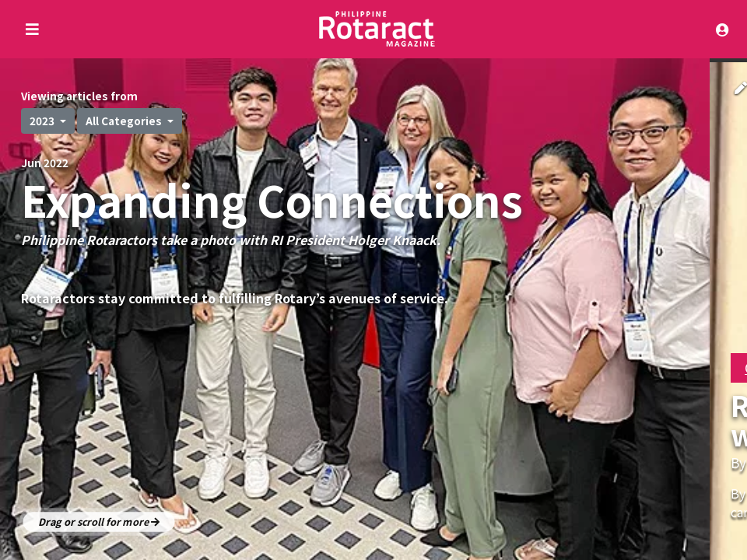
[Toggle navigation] (726, 29)
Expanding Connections (272, 199)
